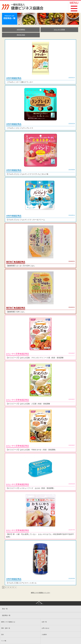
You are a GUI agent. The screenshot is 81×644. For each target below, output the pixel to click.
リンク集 (4, 641)
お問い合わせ (45, 628)
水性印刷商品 (21, 30)
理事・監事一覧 (6, 628)
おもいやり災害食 (59, 30)
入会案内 (44, 634)
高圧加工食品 (21, 35)
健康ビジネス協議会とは (8, 622)
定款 (2, 634)
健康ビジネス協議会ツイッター (40, 593)
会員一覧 (44, 622)
